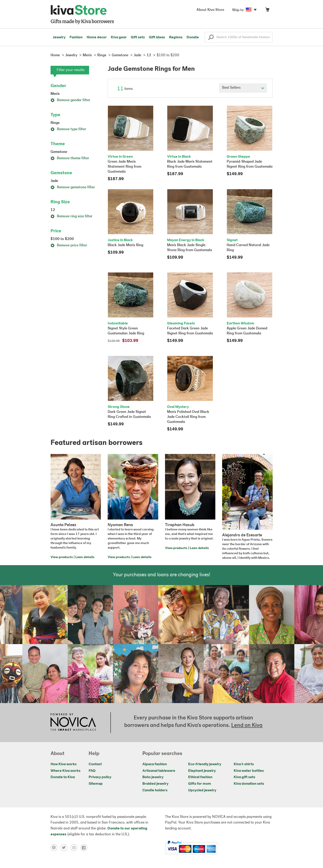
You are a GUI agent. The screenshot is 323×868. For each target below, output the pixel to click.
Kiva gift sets (244, 777)
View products (62, 557)
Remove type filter (68, 129)
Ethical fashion (200, 777)
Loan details (85, 557)
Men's (55, 94)
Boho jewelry (153, 777)
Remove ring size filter (72, 216)
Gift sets (138, 37)
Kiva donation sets (249, 784)
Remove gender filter (70, 100)
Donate (193, 37)
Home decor (97, 37)
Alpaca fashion (155, 764)
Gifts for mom (200, 784)
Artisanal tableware (159, 771)
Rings (55, 123)
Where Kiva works (66, 771)
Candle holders (155, 790)
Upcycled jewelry (202, 790)
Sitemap (96, 784)
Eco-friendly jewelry (205, 764)
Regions (176, 37)
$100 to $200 (62, 239)
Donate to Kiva (63, 777)
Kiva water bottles (249, 771)
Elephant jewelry (202, 771)
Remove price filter (69, 245)
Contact (95, 764)
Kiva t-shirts (244, 764)
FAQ (92, 771)
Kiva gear (119, 37)
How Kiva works (64, 764)
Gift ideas (157, 37)
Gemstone (59, 152)
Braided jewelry (155, 784)
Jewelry (59, 37)
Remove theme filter (70, 158)
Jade (54, 181)
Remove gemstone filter (73, 187)
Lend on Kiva (247, 726)
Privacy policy (100, 777)
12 (53, 210)
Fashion (76, 37)
